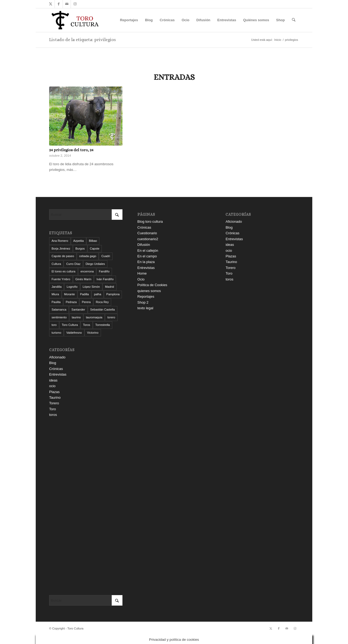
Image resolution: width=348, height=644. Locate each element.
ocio (52, 386)
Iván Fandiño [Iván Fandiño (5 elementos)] (105, 279)
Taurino (55, 397)
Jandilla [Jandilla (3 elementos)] (57, 287)
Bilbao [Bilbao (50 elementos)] (93, 241)
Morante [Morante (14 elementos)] (70, 294)
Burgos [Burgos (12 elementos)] (80, 249)
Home (142, 273)
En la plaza (146, 262)
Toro (52, 409)
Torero (54, 403)
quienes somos (149, 291)
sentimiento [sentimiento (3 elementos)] (59, 317)
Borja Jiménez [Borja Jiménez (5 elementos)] (61, 249)
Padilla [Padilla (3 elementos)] (84, 294)
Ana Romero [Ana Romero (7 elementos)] (60, 241)
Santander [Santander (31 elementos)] (78, 310)
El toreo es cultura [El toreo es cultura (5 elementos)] (64, 271)
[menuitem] (129, 20)
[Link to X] (51, 4)
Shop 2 (143, 302)
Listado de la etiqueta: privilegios (83, 40)
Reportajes (146, 296)
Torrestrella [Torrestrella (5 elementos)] (103, 325)
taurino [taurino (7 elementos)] (76, 317)
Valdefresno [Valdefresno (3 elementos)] (74, 333)
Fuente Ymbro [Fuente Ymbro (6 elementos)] (61, 279)
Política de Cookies (152, 285)
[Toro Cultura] (75, 20)
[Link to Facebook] (59, 4)
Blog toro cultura (150, 222)
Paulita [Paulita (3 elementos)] (56, 302)
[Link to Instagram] (75, 4)
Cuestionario (147, 233)
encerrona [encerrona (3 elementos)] (87, 271)
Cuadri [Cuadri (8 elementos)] (106, 256)
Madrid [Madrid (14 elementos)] (110, 287)
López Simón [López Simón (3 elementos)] (91, 287)
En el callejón (148, 251)
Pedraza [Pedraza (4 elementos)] (71, 302)
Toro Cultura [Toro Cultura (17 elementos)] (70, 325)
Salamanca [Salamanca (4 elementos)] (59, 310)
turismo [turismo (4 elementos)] (56, 333)
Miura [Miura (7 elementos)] (55, 294)
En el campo (147, 256)
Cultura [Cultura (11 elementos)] (56, 264)
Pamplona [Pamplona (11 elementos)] (113, 294)
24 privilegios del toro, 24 (71, 150)
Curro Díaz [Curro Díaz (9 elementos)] (73, 264)
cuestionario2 (148, 239)
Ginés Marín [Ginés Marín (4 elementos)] (84, 279)
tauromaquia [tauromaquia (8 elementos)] (94, 317)
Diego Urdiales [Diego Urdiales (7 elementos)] (95, 264)
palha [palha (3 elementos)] (98, 294)
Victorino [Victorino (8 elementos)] (93, 333)
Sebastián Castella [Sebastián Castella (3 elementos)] (103, 310)
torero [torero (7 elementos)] (111, 317)
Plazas (54, 392)
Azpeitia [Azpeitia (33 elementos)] (79, 241)
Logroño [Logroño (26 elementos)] (72, 287)
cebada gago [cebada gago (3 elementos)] (88, 256)
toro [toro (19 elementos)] (54, 325)
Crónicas (56, 369)
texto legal (145, 308)
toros (53, 415)
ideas (53, 380)
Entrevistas (58, 374)
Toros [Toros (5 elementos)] (87, 325)
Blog (53, 363)
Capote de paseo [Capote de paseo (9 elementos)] (63, 256)
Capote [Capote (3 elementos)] (95, 249)
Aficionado (57, 357)
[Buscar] (294, 20)
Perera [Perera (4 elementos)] (86, 302)
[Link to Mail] (67, 4)
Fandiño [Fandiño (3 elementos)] (104, 271)
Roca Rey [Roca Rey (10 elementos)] (102, 302)
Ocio (141, 279)
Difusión (144, 245)
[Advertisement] (86, 506)
